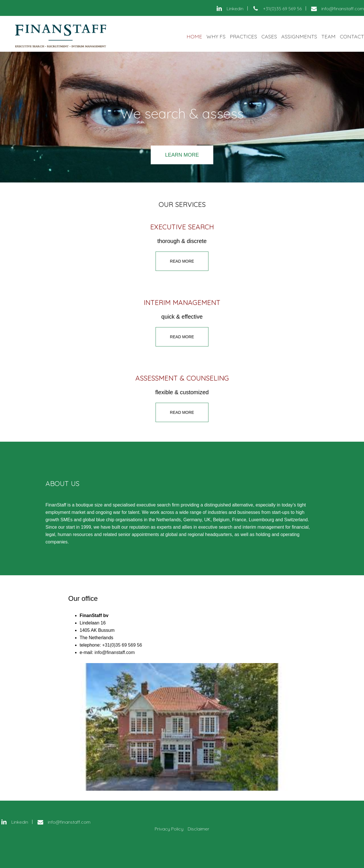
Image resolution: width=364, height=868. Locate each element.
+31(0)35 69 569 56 (122, 645)
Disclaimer (198, 829)
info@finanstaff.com (114, 652)
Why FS (216, 37)
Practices (243, 37)
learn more (182, 155)
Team (328, 37)
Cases (269, 37)
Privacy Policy (169, 829)
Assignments (299, 37)
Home (194, 37)
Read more (182, 261)
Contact (352, 37)
